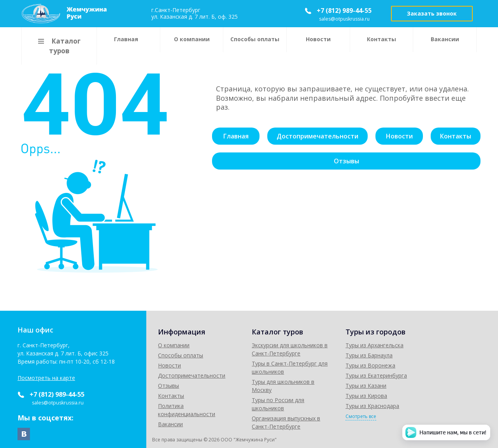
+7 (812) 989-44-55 (344, 10)
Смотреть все (407, 417)
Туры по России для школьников (328, 392)
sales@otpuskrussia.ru (345, 19)
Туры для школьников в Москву (326, 382)
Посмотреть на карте (46, 378)
